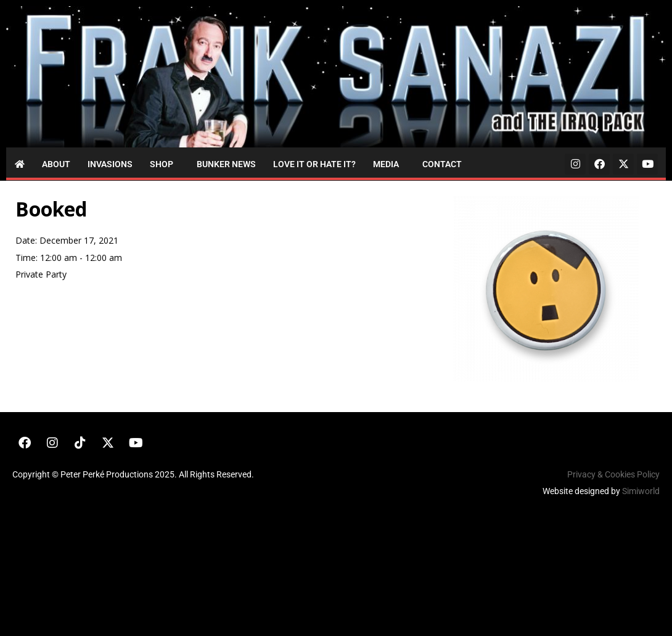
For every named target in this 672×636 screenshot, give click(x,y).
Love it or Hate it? (314, 164)
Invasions (110, 164)
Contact (442, 164)
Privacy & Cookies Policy (613, 474)
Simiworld (641, 491)
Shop (162, 164)
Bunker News (226, 164)
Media (386, 164)
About (56, 164)
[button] (165, 164)
